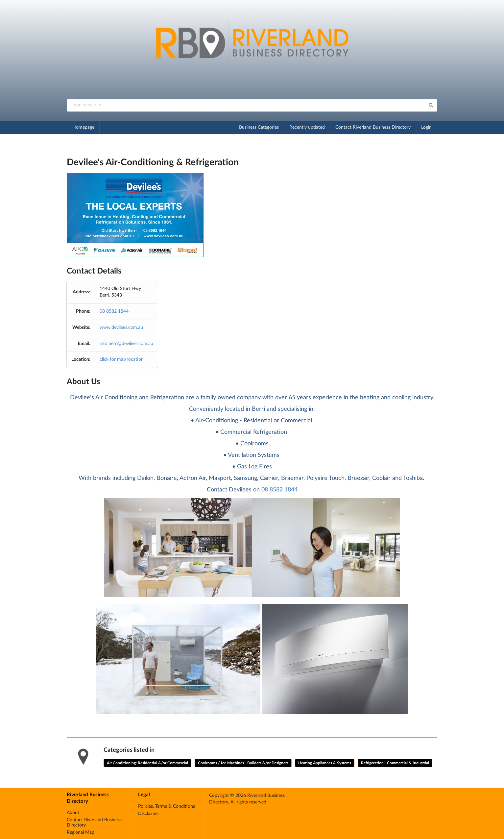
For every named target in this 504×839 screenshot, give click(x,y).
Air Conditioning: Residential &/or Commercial (147, 763)
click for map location (122, 359)
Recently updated (307, 127)
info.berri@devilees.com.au (126, 344)
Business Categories (259, 127)
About (73, 813)
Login (426, 127)
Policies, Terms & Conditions (167, 806)
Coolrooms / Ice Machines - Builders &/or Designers (243, 763)
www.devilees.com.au (121, 328)
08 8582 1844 (114, 311)
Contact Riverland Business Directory (373, 127)
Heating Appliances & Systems (325, 763)
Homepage (83, 127)
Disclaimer (149, 814)
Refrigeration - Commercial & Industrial (395, 763)
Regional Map (81, 832)
